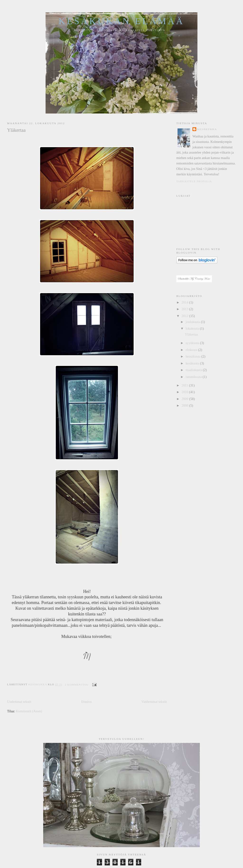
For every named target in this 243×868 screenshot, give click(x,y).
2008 (185, 405)
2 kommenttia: (77, 685)
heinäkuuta (193, 356)
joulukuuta (193, 322)
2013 (185, 309)
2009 (185, 399)
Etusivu (86, 702)
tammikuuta (194, 377)
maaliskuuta (194, 370)
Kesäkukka (207, 129)
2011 (185, 385)
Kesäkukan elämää (121, 21)
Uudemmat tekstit (19, 702)
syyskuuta (193, 343)
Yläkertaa (16, 130)
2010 (185, 392)
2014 (185, 302)
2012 (185, 316)
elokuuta (192, 350)
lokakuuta (193, 328)
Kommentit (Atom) (29, 711)
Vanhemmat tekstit (154, 702)
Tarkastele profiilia (194, 181)
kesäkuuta (193, 363)
